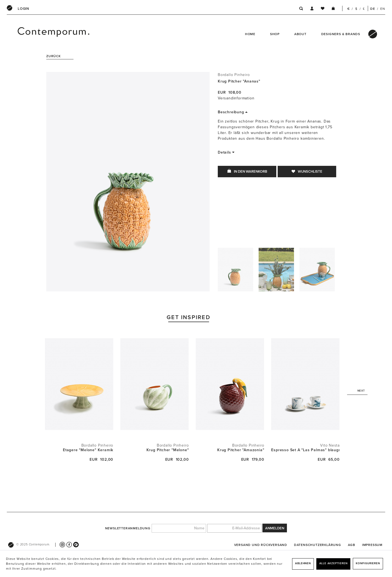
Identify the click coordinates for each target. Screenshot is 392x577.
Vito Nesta (330, 445)
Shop (275, 34)
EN (383, 9)
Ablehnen (303, 563)
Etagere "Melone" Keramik (88, 450)
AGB (352, 545)
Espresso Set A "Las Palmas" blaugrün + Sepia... (305, 450)
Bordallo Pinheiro (234, 75)
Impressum (372, 545)
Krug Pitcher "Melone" (168, 450)
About (300, 34)
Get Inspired (189, 317)
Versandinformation (236, 98)
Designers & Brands (341, 34)
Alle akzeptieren (333, 563)
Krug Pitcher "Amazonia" (241, 450)
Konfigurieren (368, 563)
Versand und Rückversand (261, 545)
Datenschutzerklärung (318, 545)
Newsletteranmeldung (128, 528)
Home (250, 34)
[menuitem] (23, 9)
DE (373, 9)
